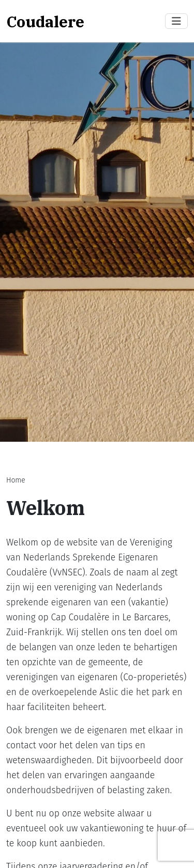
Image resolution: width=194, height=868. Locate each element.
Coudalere (45, 21)
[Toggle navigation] (176, 21)
